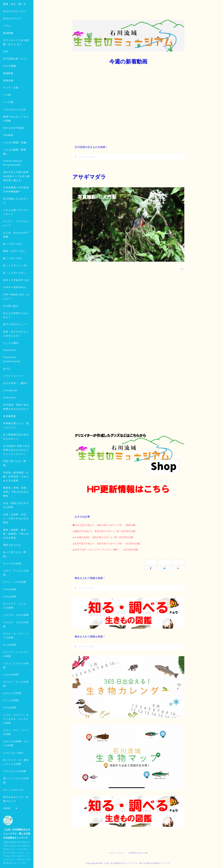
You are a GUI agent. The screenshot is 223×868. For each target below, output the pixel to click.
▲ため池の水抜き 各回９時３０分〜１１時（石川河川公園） (104, 537)
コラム (7, 48)
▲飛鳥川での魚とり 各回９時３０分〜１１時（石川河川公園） (105, 531)
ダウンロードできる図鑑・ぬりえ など (16, 64)
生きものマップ (12, 40)
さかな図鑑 (10, 88)
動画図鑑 (8, 55)
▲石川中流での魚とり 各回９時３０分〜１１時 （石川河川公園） (107, 544)
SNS (6, 73)
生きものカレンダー (15, 33)
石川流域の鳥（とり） (16, 81)
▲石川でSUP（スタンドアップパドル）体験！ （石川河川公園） (106, 550)
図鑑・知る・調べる (15, 26)
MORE (7, 95)
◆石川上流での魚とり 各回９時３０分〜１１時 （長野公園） (105, 525)
